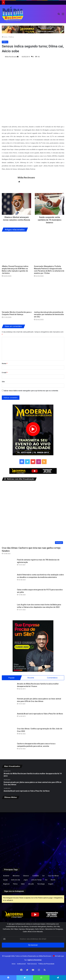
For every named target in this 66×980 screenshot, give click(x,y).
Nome (5, 363)
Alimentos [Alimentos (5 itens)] (16, 876)
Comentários (52, 678)
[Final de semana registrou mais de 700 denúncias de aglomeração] (8, 565)
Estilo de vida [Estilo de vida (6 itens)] (16, 880)
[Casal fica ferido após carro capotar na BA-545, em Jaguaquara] (54, 853)
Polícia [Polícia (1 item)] (15, 884)
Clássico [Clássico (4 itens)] (26, 876)
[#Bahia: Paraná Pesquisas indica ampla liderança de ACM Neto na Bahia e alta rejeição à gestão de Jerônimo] (17, 249)
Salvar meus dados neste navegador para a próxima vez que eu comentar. (31, 391)
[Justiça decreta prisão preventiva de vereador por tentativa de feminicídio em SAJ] (49, 295)
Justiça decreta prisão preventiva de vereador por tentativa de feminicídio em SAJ (49, 314)
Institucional (21, 964)
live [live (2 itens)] (46, 880)
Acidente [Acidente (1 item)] (6, 876)
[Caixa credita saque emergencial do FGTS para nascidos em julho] (8, 595)
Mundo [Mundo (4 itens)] (53, 880)
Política (11, 37)
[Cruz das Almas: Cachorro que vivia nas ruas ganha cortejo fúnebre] (33, 514)
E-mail (5, 373)
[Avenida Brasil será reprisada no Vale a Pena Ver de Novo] (8, 719)
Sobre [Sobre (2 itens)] (23, 884)
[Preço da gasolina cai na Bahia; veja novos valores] (33, 832)
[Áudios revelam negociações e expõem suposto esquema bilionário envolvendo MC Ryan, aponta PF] (12, 811)
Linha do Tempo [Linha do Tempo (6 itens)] (36, 880)
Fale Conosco (32, 964)
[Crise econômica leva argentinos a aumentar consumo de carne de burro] (54, 811)
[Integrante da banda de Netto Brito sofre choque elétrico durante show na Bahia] (33, 811)
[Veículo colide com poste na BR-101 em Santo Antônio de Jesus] (12, 853)
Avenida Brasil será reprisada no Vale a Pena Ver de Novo (40, 714)
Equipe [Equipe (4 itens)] (5, 880)
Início (5, 37)
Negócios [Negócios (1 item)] (6, 884)
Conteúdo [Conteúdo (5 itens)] (36, 876)
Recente (31, 678)
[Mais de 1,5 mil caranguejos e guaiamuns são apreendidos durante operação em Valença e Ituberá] (12, 832)
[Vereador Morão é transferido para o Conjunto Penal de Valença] (17, 295)
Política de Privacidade (46, 964)
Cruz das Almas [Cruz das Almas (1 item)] (53, 876)
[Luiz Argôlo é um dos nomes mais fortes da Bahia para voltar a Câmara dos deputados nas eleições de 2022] (8, 610)
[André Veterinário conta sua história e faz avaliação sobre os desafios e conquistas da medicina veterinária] (8, 580)
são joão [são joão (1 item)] (31, 884)
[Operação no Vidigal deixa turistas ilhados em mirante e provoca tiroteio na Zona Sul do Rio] (54, 832)
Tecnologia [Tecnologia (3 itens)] (41, 884)
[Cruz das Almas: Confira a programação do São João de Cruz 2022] (8, 734)
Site (3, 382)
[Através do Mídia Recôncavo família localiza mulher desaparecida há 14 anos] (8, 689)
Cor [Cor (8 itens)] (43, 876)
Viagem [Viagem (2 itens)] (51, 884)
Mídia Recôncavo (11, 57)
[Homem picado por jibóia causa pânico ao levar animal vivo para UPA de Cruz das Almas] (8, 704)
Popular (12, 678)
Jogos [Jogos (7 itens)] (26, 880)
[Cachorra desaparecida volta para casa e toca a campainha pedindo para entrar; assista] (8, 749)
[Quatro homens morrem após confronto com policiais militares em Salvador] (33, 853)
